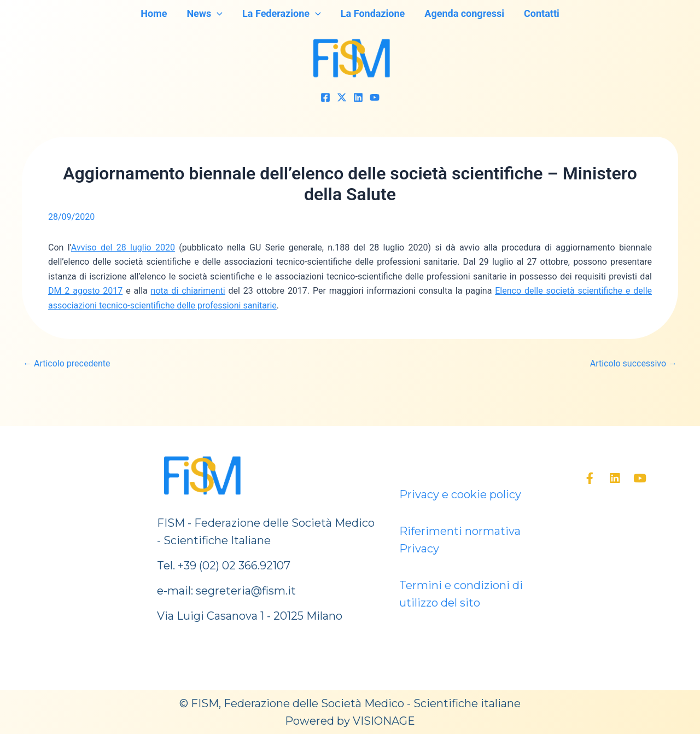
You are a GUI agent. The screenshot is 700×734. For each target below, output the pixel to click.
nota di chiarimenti (188, 291)
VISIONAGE (384, 721)
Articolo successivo (634, 364)
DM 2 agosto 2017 (85, 291)
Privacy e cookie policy (460, 494)
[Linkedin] (358, 97)
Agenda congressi (464, 13)
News (205, 14)
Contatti (542, 13)
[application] (217, 14)
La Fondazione (373, 13)
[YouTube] (375, 97)
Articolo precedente (67, 364)
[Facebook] (325, 97)
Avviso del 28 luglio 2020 (123, 247)
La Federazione (282, 14)
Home (154, 13)
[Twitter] (342, 97)
